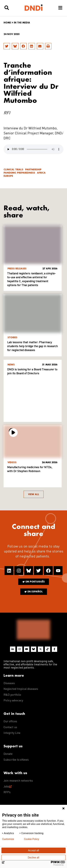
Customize (8, 839)
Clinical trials (13, 170)
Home (7, 23)
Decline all (34, 858)
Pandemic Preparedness (19, 173)
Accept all (34, 850)
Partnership (33, 170)
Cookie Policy (31, 839)
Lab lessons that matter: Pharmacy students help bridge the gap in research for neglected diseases (32, 346)
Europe (8, 176)
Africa (41, 173)
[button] (7, 46)
